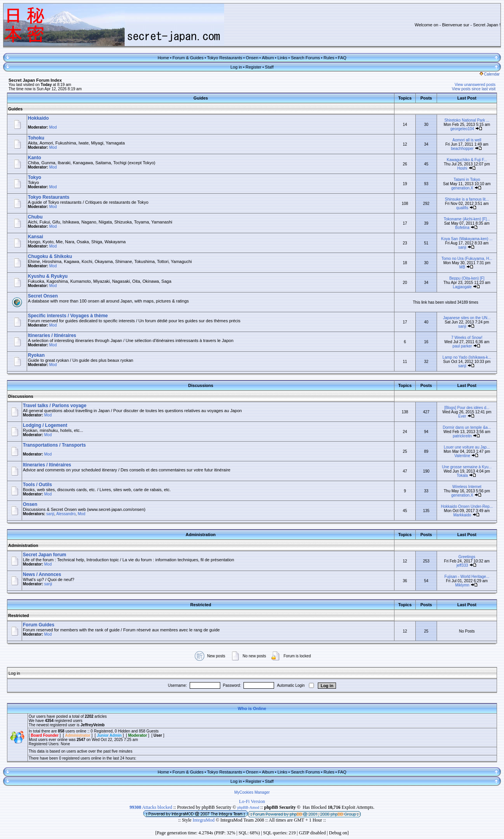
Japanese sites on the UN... (467, 318)
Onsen (252, 58)
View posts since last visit (474, 89)
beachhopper (462, 149)
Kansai (35, 237)
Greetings (467, 557)
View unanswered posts (475, 85)
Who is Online (252, 708)
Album (268, 58)
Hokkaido (38, 118)
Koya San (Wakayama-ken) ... (467, 239)
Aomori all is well (467, 140)
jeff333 (462, 565)
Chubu (35, 217)
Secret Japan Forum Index (35, 80)
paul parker (462, 346)
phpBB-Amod (248, 807)
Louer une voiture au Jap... (467, 447)
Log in (236, 67)
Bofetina (462, 228)
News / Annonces (42, 574)
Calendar (490, 74)
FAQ (342, 58)
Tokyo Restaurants (225, 58)
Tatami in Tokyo (467, 180)
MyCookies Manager (252, 792)
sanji (462, 247)
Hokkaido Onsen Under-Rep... (467, 506)
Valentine (462, 456)
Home (163, 58)
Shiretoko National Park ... (467, 120)
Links (283, 58)
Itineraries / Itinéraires (52, 335)
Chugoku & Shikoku (50, 256)
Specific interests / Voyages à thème (68, 316)
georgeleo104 (462, 129)
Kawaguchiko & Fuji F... (467, 160)
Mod (53, 127)
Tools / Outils (37, 485)
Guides (15, 109)
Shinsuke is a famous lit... (467, 199)
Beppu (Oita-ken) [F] (467, 278)
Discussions (21, 396)
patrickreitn (462, 436)
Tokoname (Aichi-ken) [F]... (467, 219)
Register (253, 67)
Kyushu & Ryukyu (48, 276)
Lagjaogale (462, 287)
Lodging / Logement (45, 425)
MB (462, 267)
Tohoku (36, 138)
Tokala (462, 475)
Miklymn (462, 585)
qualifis (462, 208)
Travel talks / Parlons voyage (55, 406)
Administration (23, 545)
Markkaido (462, 515)
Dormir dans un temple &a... (467, 427)
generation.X (462, 188)
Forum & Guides (188, 58)
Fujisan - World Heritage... (467, 577)
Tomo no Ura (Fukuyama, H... (467, 259)
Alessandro (66, 514)
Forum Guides (39, 625)
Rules (329, 58)
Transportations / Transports (54, 445)
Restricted (19, 615)
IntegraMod (204, 820)
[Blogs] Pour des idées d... (467, 408)
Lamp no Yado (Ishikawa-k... (467, 357)
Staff (269, 67)
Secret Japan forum (45, 555)
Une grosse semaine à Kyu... (467, 467)
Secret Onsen (43, 296)
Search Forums (305, 58)
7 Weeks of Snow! (467, 338)
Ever (462, 416)
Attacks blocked (151, 807)
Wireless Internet (467, 487)
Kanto (34, 158)
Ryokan (36, 355)
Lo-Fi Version (252, 801)
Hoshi (462, 168)
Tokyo (34, 177)
